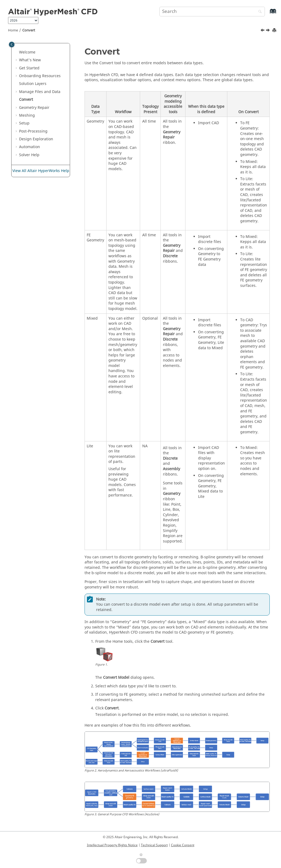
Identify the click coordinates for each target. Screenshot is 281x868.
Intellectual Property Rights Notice (112, 845)
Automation (30, 147)
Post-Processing (33, 131)
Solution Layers (33, 84)
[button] (17, 52)
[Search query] (212, 12)
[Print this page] (275, 31)
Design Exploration (36, 139)
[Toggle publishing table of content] (12, 44)
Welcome (27, 52)
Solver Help (29, 155)
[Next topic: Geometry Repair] (268, 31)
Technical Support (154, 845)
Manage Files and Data (40, 92)
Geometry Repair (34, 108)
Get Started (29, 68)
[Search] (259, 12)
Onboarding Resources (40, 76)
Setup (24, 123)
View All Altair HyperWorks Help (41, 171)
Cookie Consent (183, 845)
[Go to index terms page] (267, 14)
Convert (29, 30)
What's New (30, 60)
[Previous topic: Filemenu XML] (263, 31)
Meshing (27, 115)
